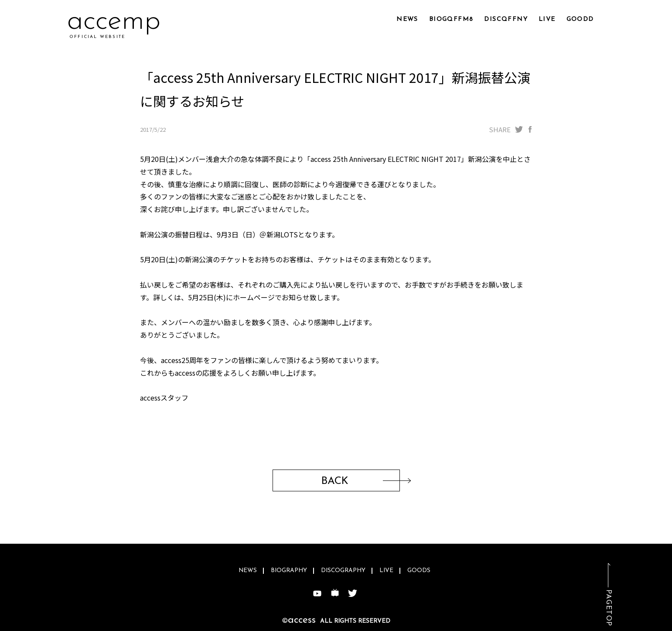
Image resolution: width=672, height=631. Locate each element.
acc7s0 (108, 22)
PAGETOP (608, 608)
